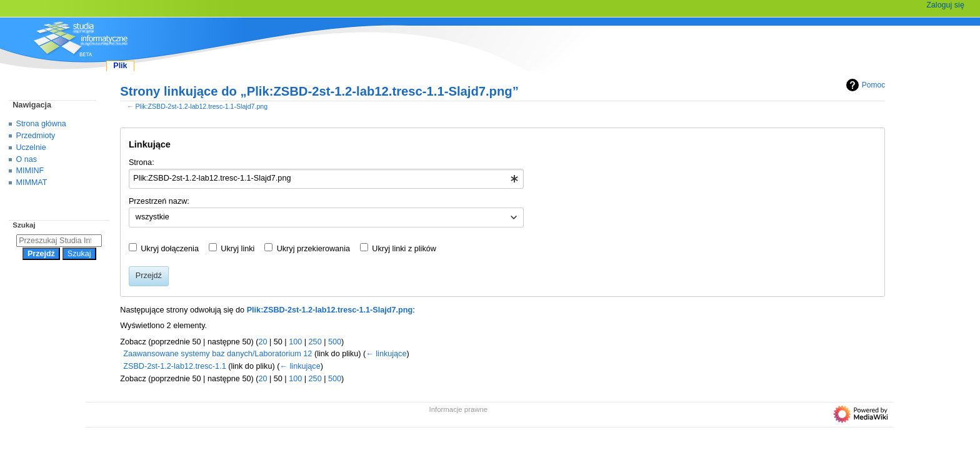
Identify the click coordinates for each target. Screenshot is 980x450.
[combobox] (327, 179)
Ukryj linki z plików (404, 249)
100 (295, 342)
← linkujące (386, 354)
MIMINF (30, 171)
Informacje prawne (459, 409)
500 (335, 342)
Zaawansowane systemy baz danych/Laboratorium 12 (217, 354)
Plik (120, 66)
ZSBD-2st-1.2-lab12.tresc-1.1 (174, 366)
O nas (27, 159)
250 (315, 342)
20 (262, 342)
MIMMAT (32, 182)
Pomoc (864, 85)
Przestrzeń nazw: (159, 201)
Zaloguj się (945, 5)
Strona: (142, 162)
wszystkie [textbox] (152, 217)
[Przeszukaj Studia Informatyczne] (59, 241)
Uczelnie (31, 147)
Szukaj (24, 225)
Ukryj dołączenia (170, 249)
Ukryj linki (237, 249)
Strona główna (41, 124)
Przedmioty (36, 136)
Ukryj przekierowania (313, 249)
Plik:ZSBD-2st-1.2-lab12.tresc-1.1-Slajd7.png (201, 106)
